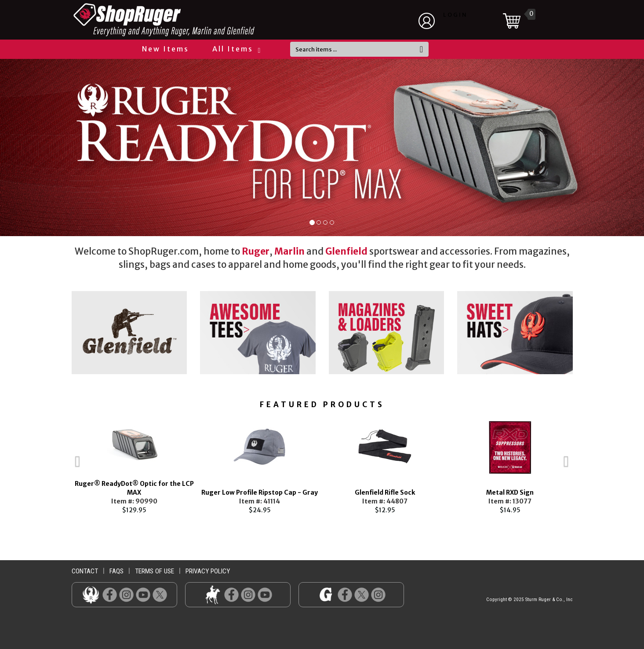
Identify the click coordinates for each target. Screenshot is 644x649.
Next (586, 465)
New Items (166, 49)
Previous (58, 465)
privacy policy (208, 571)
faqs (116, 571)
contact (85, 571)
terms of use (155, 571)
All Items (236, 49)
